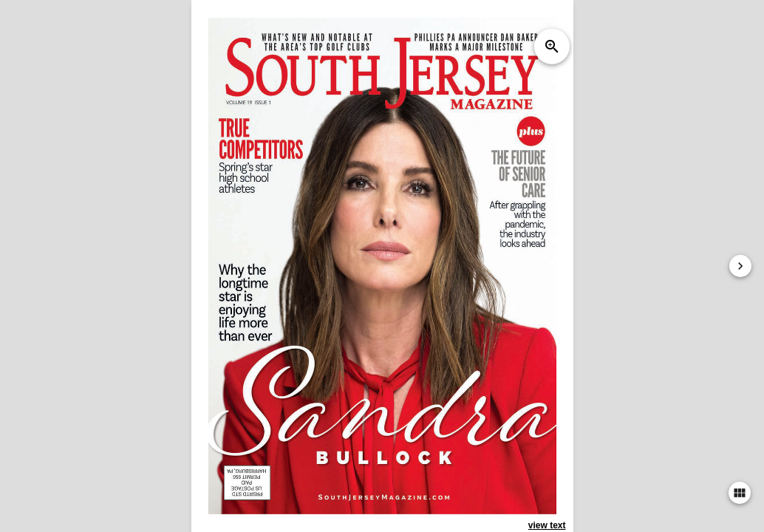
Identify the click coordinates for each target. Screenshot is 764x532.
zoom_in (551, 47)
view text (547, 525)
